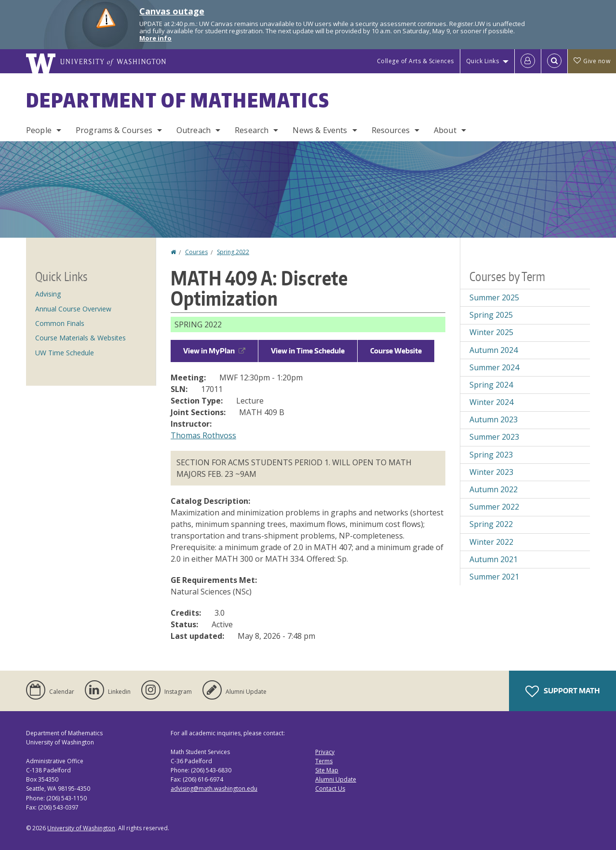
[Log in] (528, 61)
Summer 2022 (494, 507)
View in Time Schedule (308, 351)
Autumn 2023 (494, 419)
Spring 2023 (491, 455)
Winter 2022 (491, 542)
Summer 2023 (494, 437)
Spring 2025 (491, 315)
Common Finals (60, 323)
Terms (324, 761)
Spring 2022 (233, 252)
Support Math (562, 691)
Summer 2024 (494, 367)
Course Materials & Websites (80, 338)
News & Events (320, 130)
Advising (48, 294)
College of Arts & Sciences (415, 61)
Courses (196, 252)
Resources (391, 130)
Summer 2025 (494, 297)
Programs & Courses (114, 130)
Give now (592, 61)
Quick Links (483, 61)
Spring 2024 (491, 385)
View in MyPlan (214, 351)
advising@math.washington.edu (214, 789)
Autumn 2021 (494, 559)
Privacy (325, 752)
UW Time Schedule (65, 353)
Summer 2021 (494, 577)
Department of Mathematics (178, 100)
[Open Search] (554, 61)
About (445, 130)
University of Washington (81, 828)
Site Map (327, 770)
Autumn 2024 (494, 350)
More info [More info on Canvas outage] (155, 38)
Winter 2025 (491, 332)
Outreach (194, 130)
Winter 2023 (491, 472)
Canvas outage (172, 11)
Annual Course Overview (73, 309)
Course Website (396, 351)
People (39, 130)
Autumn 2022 (494, 489)
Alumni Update (336, 779)
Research (252, 130)
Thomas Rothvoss (203, 435)
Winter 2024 (491, 402)
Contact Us (330, 789)
